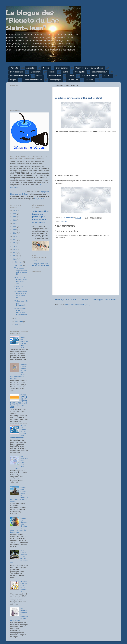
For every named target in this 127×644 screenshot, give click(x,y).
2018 (15, 236)
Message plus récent (66, 299)
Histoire (52, 72)
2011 (15, 259)
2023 (15, 220)
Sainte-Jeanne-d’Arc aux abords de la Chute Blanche (21, 311)
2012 (15, 256)
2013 (15, 253)
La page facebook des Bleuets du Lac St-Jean (40, 265)
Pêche (39, 76)
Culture (46, 68)
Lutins (66, 72)
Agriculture (31, 68)
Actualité (14, 68)
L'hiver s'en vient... (19, 287)
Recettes (108, 76)
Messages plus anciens (105, 299)
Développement (17, 72)
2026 (15, 210)
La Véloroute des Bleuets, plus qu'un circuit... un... (21, 295)
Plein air (71, 76)
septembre (19, 322)
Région (13, 80)
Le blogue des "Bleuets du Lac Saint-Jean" (32, 20)
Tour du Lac (73, 80)
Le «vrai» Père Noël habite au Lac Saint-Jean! (21, 280)
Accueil (84, 299)
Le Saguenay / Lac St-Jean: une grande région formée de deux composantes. (40, 217)
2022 (15, 223)
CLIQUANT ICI (40, 199)
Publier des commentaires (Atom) (78, 305)
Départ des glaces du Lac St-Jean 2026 (24, 342)
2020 (15, 230)
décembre (19, 262)
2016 (15, 243)
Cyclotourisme (62, 68)
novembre (19, 265)
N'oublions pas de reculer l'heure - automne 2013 (24, 587)
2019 (15, 233)
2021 (15, 227)
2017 (15, 240)
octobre (18, 318)
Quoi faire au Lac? (90, 76)
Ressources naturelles (33, 80)
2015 (15, 246)
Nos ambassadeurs (99, 72)
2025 (15, 214)
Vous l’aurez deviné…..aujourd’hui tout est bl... (21, 271)
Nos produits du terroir (19, 76)
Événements (36, 72)
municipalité (80, 72)
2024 (15, 217)
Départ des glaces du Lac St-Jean (89, 68)
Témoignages (56, 80)
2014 (15, 249)
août (17, 325)
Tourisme (89, 80)
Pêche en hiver (55, 76)
